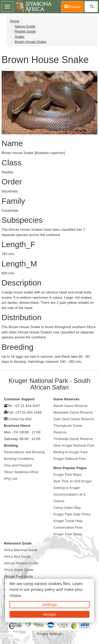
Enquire (74, 6)
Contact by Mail (19, 419)
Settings (49, 604)
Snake (19, 37)
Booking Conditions (19, 459)
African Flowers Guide (21, 563)
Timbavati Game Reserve (73, 439)
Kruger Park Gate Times (72, 514)
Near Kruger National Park (74, 445)
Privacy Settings (49, 634)
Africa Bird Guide (17, 557)
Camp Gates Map (67, 508)
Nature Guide (25, 26)
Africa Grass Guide (19, 570)
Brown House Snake (30, 42)
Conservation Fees (68, 527)
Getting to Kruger (67, 488)
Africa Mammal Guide (21, 550)
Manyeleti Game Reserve (73, 412)
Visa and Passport (18, 465)
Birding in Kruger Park (71, 452)
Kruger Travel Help (68, 521)
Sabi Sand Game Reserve (74, 419)
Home (15, 21)
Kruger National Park (70, 459)
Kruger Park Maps (68, 475)
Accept (49, 614)
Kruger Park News (68, 534)
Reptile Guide (25, 31)
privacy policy (43, 589)
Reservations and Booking (24, 452)
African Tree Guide (18, 576)
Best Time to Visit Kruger (73, 481)
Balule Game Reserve (71, 406)
